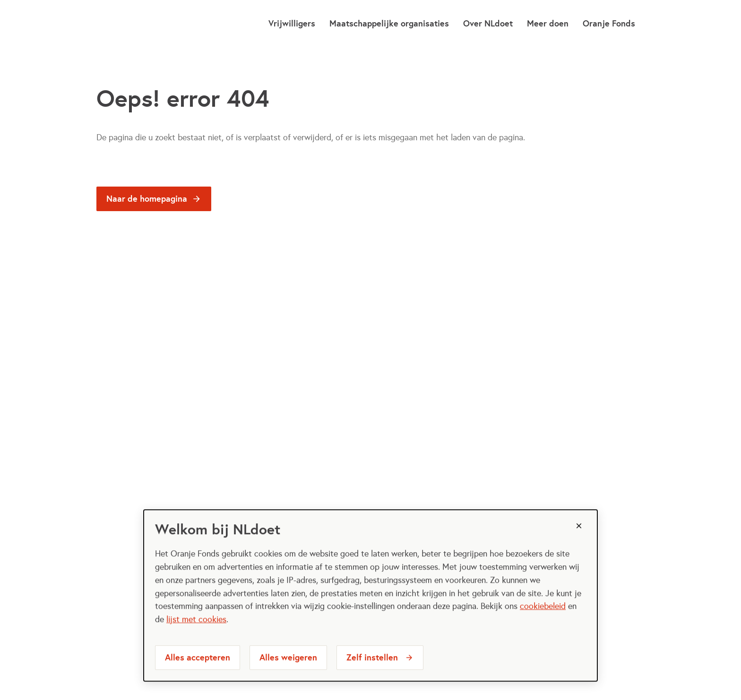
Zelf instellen (372, 670)
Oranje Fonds (609, 23)
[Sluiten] (579, 538)
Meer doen (548, 23)
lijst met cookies (196, 632)
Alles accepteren (198, 670)
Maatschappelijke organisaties (389, 23)
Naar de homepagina (147, 199)
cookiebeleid (543, 619)
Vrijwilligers (292, 23)
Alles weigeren (288, 670)
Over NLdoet (488, 23)
